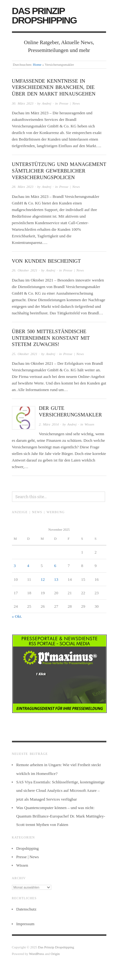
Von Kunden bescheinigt (46, 261)
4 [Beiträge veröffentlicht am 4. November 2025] (28, 566)
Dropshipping (28, 848)
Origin (55, 954)
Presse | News (69, 103)
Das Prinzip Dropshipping (44, 15)
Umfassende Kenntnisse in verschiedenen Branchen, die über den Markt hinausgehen (54, 88)
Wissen (90, 424)
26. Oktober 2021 (25, 270)
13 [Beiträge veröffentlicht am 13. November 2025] (56, 579)
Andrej (47, 103)
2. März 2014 (49, 424)
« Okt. (17, 616)
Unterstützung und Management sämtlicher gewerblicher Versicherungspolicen (59, 171)
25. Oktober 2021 (25, 354)
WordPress (36, 954)
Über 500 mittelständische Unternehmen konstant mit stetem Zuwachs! (51, 338)
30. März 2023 (23, 103)
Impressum (25, 924)
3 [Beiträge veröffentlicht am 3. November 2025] (15, 566)
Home (37, 64)
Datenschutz (26, 909)
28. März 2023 (23, 187)
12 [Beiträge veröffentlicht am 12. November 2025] (43, 579)
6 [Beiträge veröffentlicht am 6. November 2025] (55, 566)
